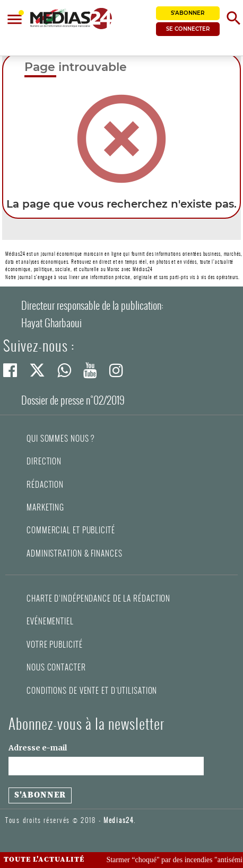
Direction (44, 461)
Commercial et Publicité (71, 530)
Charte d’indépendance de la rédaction (98, 598)
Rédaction (45, 485)
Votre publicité (55, 645)
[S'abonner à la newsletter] (40, 795)
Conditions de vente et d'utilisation (92, 691)
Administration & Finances (75, 553)
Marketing (45, 507)
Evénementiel (50, 621)
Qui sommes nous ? (60, 439)
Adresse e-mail (38, 748)
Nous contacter (56, 667)
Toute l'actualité (44, 860)
